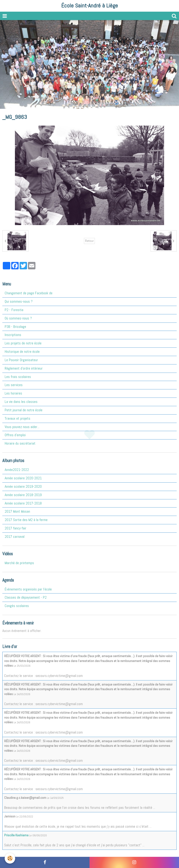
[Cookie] (10, 858)
